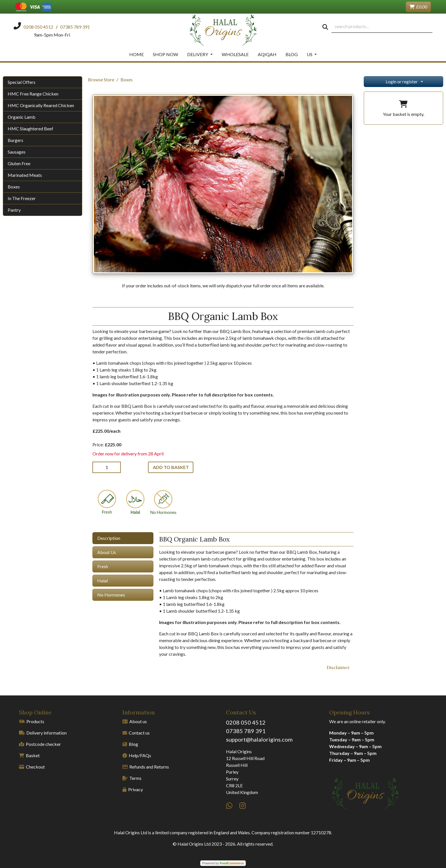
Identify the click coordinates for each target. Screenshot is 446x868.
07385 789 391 (246, 731)
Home (137, 54)
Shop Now (165, 54)
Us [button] (310, 54)
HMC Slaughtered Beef (30, 129)
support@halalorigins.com (259, 739)
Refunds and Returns (146, 767)
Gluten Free (19, 163)
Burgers (15, 140)
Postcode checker (40, 744)
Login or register (402, 81)
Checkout (32, 767)
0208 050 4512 (246, 722)
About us (135, 721)
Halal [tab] (102, 581)
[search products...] (382, 27)
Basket (29, 755)
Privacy (133, 789)
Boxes (14, 187)
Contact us (136, 733)
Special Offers (22, 82)
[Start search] (325, 27)
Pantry (14, 210)
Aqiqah (267, 54)
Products (32, 721)
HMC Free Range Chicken (33, 94)
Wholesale (235, 54)
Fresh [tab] (103, 566)
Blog (292, 54)
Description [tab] (109, 538)
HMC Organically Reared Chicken (41, 105)
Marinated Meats (25, 175)
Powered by (223, 863)
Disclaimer (338, 667)
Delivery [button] (198, 54)
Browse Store (101, 79)
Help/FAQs (137, 755)
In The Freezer (22, 198)
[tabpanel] (256, 595)
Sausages (17, 152)
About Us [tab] (107, 552)
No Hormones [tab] (111, 595)
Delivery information (43, 733)
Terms (132, 778)
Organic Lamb (22, 117)
